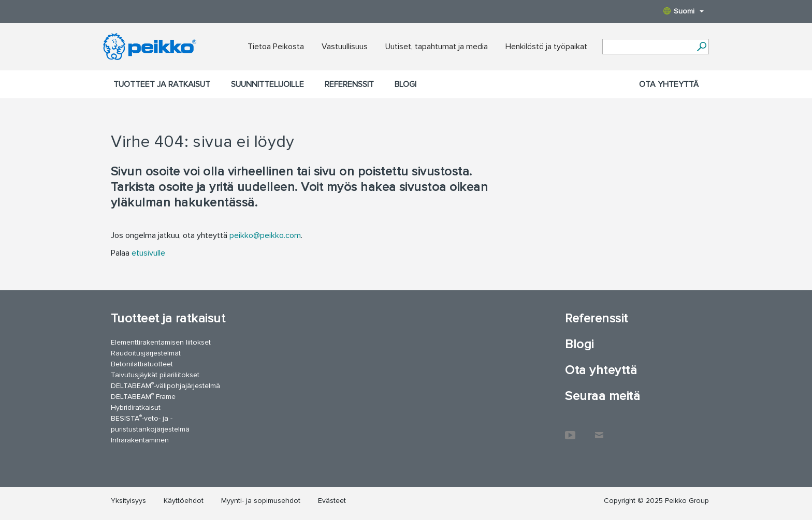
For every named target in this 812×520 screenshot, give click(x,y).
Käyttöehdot (184, 501)
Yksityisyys (128, 501)
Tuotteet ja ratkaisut (162, 84)
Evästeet (332, 501)
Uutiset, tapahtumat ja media (437, 47)
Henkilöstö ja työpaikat (546, 47)
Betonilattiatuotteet (142, 364)
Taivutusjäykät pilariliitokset (155, 375)
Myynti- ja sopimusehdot (261, 501)
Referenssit (349, 84)
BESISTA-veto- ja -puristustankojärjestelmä (150, 423)
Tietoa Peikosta (276, 47)
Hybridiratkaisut (136, 407)
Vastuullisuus (345, 47)
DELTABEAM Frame (143, 396)
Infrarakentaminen (140, 440)
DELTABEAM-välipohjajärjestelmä (165, 385)
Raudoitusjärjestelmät (146, 353)
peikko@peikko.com (265, 235)
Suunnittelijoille (267, 84)
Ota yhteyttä (669, 84)
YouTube (570, 430)
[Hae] (701, 47)
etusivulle (148, 253)
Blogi (405, 84)
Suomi (684, 11)
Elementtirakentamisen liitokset (161, 342)
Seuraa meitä (603, 396)
